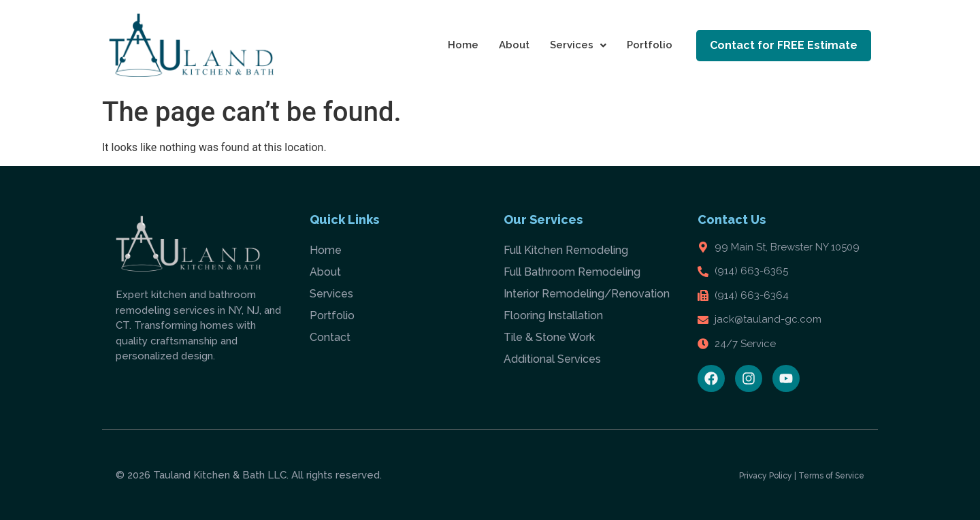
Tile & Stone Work (549, 337)
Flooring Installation (553, 315)
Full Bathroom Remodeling (572, 272)
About (514, 45)
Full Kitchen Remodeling (566, 250)
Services (578, 45)
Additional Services (552, 359)
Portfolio (650, 45)
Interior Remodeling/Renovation (587, 294)
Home (463, 45)
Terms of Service (831, 476)
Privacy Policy (766, 476)
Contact (330, 337)
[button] (578, 45)
